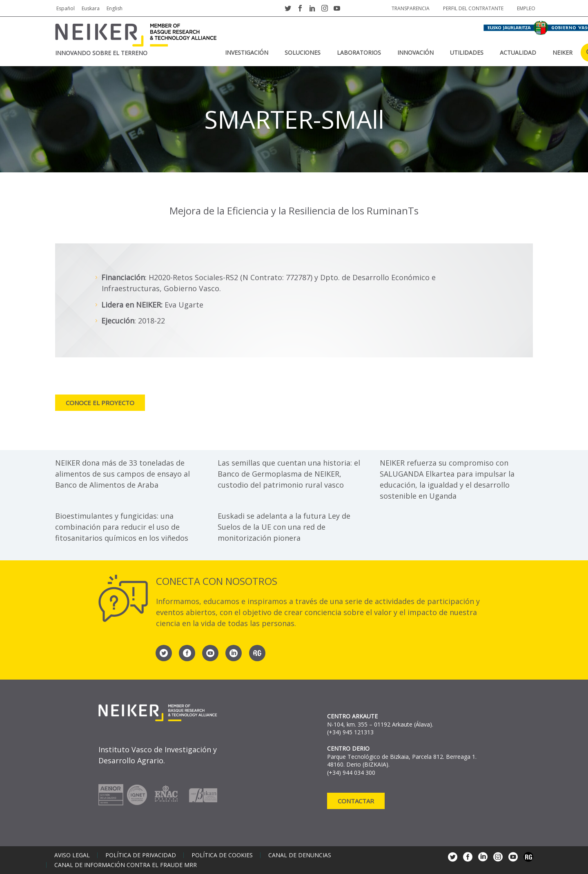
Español (66, 8)
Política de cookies (222, 855)
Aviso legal (72, 855)
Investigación (247, 52)
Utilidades (467, 52)
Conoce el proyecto (100, 403)
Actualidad (518, 52)
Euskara (91, 8)
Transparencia (411, 8)
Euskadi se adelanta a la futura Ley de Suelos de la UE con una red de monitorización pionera (284, 527)
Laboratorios (359, 52)
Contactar (356, 801)
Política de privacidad (141, 855)
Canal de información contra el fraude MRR (126, 865)
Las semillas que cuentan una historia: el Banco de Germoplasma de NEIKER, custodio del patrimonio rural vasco (289, 474)
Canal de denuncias (300, 855)
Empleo (526, 8)
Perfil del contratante (473, 8)
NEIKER (562, 52)
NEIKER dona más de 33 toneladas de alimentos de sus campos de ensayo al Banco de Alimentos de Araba (122, 474)
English (115, 8)
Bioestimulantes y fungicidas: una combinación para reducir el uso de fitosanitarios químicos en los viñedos (122, 527)
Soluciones (303, 52)
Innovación (415, 52)
